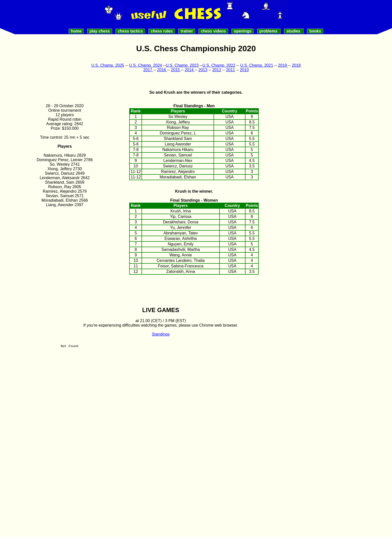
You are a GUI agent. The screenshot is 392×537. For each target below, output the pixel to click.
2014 (190, 70)
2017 (148, 70)
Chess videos (213, 31)
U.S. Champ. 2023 (182, 65)
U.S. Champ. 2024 (145, 65)
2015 (176, 70)
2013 (203, 70)
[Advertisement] (327, 139)
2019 (283, 65)
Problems (269, 31)
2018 (296, 65)
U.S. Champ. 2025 (108, 65)
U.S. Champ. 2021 (257, 65)
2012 (217, 70)
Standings (161, 334)
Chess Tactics (130, 31)
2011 (230, 70)
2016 (162, 70)
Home (76, 31)
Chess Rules (162, 31)
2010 (244, 70)
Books (315, 31)
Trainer (187, 31)
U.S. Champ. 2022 (219, 65)
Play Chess (100, 31)
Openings (243, 31)
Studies (294, 31)
